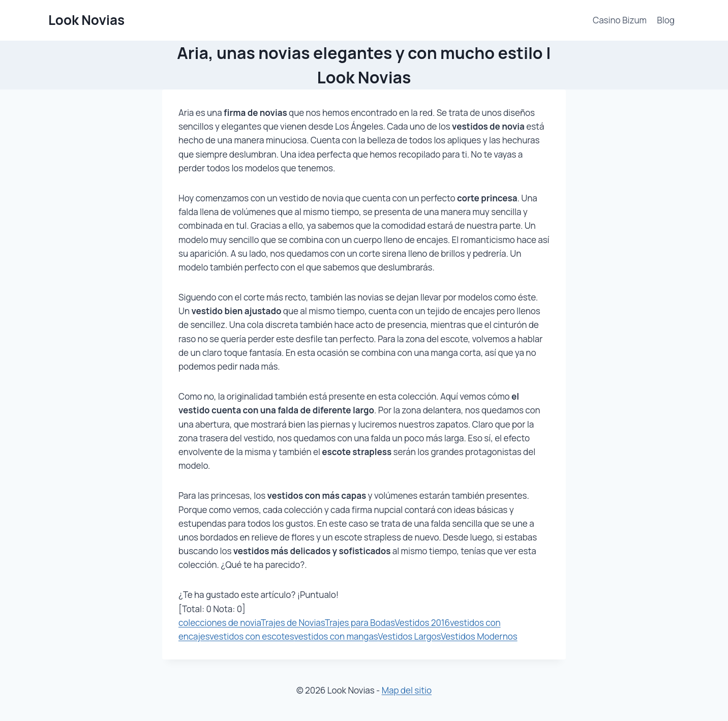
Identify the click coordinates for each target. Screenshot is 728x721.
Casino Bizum (620, 20)
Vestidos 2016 (422, 623)
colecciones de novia (220, 623)
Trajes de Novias (293, 623)
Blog (666, 20)
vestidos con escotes (252, 636)
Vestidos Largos (409, 636)
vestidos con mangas (336, 636)
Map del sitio (407, 690)
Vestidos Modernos (479, 636)
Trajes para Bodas (360, 623)
